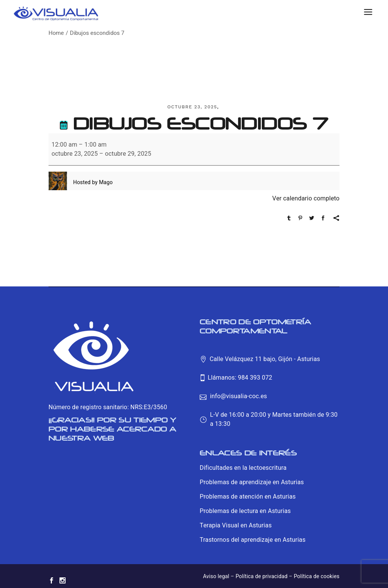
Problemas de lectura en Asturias (245, 511)
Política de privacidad (262, 576)
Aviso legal (216, 576)
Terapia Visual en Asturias (236, 525)
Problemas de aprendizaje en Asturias (252, 482)
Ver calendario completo (306, 199)
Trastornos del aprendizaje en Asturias (253, 540)
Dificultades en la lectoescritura (243, 468)
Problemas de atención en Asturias (248, 497)
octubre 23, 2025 (192, 107)
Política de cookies (317, 576)
